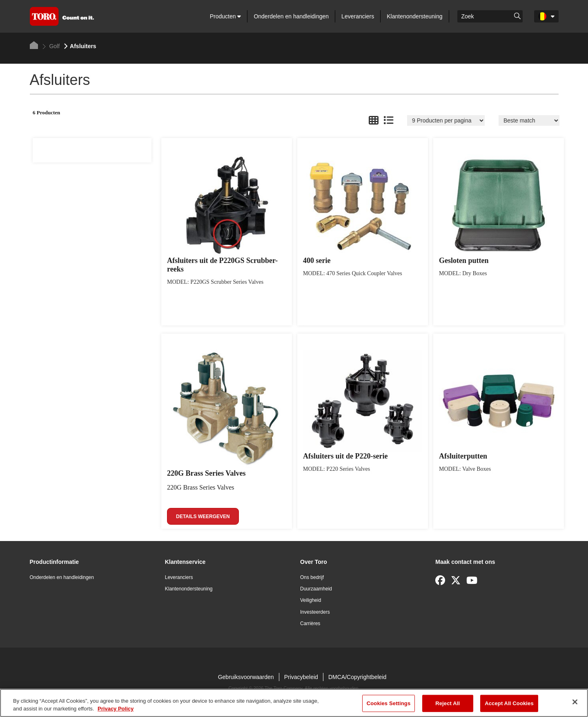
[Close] (575, 702)
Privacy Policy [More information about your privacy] (116, 709)
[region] (294, 703)
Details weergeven (203, 517)
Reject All (448, 703)
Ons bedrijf (312, 577)
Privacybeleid (301, 677)
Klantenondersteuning (414, 16)
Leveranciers (358, 16)
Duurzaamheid (316, 589)
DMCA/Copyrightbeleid (357, 677)
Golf (51, 46)
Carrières (310, 623)
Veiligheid (311, 600)
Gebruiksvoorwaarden (246, 677)
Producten (226, 16)
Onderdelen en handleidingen (291, 16)
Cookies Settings (389, 703)
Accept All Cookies (509, 703)
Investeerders (315, 612)
